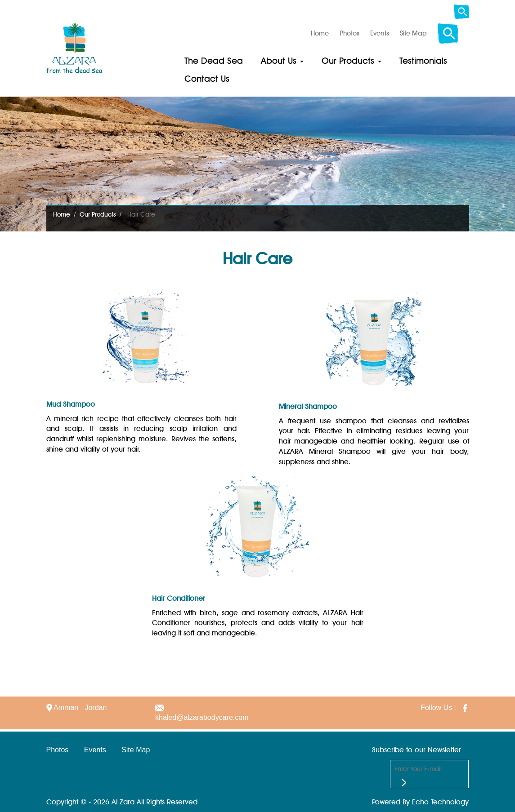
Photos (58, 750)
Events (95, 750)
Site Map (136, 750)
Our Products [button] (352, 61)
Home (62, 214)
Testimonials (423, 61)
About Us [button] (282, 61)
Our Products (98, 214)
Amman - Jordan (77, 708)
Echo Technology (440, 802)
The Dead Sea (214, 61)
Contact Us (207, 79)
